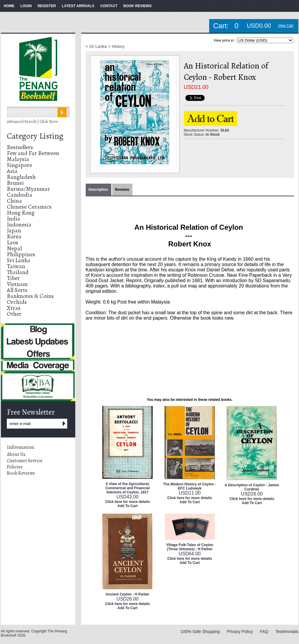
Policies (15, 467)
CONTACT (109, 6)
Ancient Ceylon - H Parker (127, 594)
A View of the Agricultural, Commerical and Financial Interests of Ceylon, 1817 (127, 488)
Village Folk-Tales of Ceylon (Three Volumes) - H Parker (190, 547)
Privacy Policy (240, 632)
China (14, 201)
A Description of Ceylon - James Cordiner (252, 487)
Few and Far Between (33, 153)
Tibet (13, 278)
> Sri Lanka (96, 46)
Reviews (122, 190)
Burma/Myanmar (28, 189)
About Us (16, 454)
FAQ (264, 632)
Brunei (15, 183)
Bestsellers (20, 147)
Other (14, 314)
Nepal (14, 248)
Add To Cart (128, 506)
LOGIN (26, 6)
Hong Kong (21, 213)
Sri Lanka (19, 260)
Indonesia (19, 225)
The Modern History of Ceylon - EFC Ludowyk (190, 486)
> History (117, 46)
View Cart (286, 26)
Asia (12, 171)
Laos (12, 242)
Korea (14, 236)
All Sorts (17, 290)
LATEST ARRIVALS (78, 6)
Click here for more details (127, 502)
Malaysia (18, 159)
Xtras (14, 308)
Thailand (18, 272)
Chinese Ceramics (29, 207)
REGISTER (47, 6)
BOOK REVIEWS (138, 6)
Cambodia (20, 195)
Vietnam (17, 284)
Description (98, 190)
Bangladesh (21, 177)
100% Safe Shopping (200, 632)
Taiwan (16, 266)
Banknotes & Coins (30, 296)
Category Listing (35, 136)
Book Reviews (21, 473)
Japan (14, 230)
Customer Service (25, 461)
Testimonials (287, 632)
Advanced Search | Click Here (32, 122)
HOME (9, 6)
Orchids (17, 302)
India (14, 219)
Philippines (21, 254)
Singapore (19, 165)
